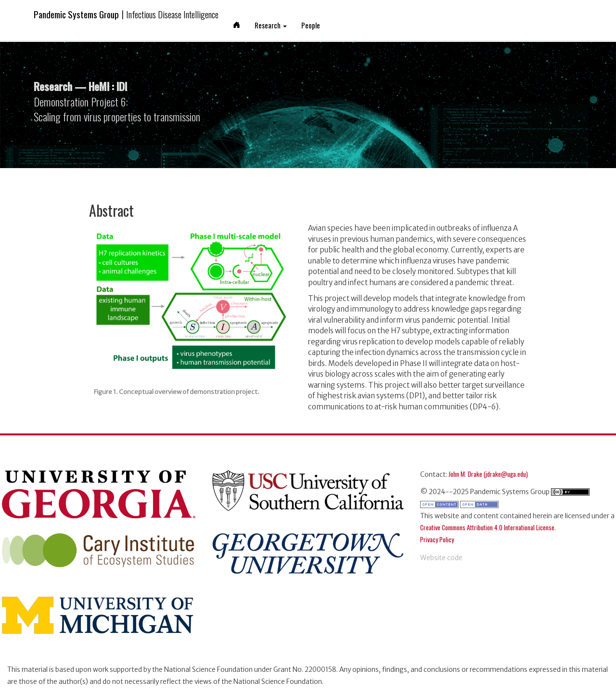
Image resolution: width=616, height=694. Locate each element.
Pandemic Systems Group (126, 14)
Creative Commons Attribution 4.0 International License (487, 527)
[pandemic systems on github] (441, 552)
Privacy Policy (437, 539)
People (311, 25)
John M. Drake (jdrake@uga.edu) (488, 474)
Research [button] (271, 25)
